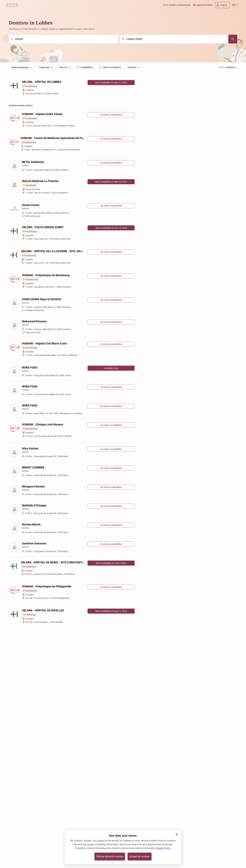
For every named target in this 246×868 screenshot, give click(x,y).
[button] (177, 834)
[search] (64, 39)
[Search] (233, 39)
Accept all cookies (140, 856)
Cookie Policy (163, 848)
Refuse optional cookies (110, 856)
